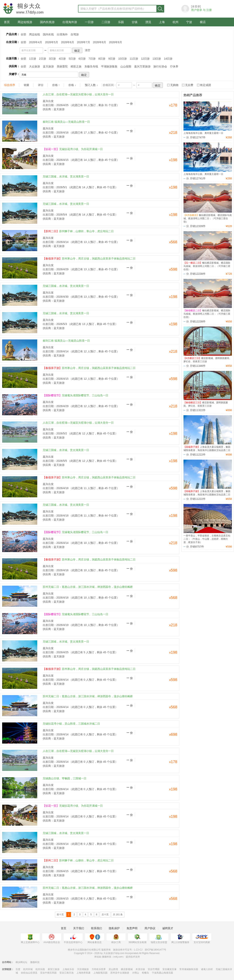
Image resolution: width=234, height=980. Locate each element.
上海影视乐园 (100, 973)
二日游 (106, 22)
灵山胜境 (113, 969)
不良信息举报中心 (73, 938)
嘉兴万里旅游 (142, 66)
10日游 (122, 59)
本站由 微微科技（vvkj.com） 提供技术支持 (117, 957)
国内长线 (48, 34)
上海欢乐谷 (68, 969)
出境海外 (62, 34)
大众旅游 (35, 66)
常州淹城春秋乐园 (189, 969)
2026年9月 (116, 42)
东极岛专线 (91, 66)
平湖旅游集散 (109, 66)
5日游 (72, 59)
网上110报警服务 (180, 938)
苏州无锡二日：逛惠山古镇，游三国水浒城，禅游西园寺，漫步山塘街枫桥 (88, 587)
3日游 (52, 59)
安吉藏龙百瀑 (169, 969)
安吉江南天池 (66, 973)
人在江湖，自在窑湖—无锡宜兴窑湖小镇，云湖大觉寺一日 (78, 94)
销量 (27, 85)
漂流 (148, 22)
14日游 (168, 59)
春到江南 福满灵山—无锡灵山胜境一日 (66, 122)
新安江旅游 (54, 969)
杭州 (175, 22)
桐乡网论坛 (21, 962)
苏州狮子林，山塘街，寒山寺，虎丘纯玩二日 (78, 231)
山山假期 (126, 66)
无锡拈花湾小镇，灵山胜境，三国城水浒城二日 (71, 724)
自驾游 (75, 34)
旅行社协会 (160, 66)
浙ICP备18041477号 (155, 950)
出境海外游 (70, 22)
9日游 (112, 59)
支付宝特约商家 (202, 938)
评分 (41, 85)
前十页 (60, 915)
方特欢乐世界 (99, 969)
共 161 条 (118, 915)
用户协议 (150, 928)
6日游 (82, 59)
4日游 (62, 59)
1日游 (33, 59)
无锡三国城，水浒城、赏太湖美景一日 (66, 176)
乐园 (121, 22)
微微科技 (35, 962)
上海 (162, 22)
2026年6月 (68, 42)
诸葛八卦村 (207, 969)
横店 (203, 22)
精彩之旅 (76, 66)
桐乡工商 (116, 938)
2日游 (43, 59)
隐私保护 (114, 928)
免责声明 (132, 928)
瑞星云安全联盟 (159, 938)
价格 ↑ (56, 85)
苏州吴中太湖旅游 (120, 973)
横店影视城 (127, 969)
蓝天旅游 (48, 66)
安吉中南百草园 (48, 973)
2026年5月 (52, 42)
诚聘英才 (168, 928)
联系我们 (97, 928)
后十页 (105, 915)
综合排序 (10, 85)
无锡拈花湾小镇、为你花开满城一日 (73, 149)
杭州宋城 (28, 969)
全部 (23, 34)
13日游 (157, 59)
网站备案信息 (95, 938)
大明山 (136, 973)
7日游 (92, 59)
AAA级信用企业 (52, 938)
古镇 (135, 22)
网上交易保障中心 (30, 938)
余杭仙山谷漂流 (29, 973)
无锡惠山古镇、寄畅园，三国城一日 (65, 778)
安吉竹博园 (154, 969)
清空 (88, 50)
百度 (18, 969)
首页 (7, 22)
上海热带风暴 (83, 973)
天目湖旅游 (83, 969)
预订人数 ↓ (91, 85)
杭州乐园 (40, 969)
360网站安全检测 (137, 938)
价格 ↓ (72, 85)
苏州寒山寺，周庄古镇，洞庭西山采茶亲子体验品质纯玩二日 (89, 259)
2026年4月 (36, 42)
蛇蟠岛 (145, 973)
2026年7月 (84, 42)
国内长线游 (47, 22)
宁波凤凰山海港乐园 (162, 973)
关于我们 (79, 928)
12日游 (145, 59)
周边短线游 (25, 22)
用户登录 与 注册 (201, 10)
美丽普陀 (62, 66)
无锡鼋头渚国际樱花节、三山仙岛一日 (75, 395)
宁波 (189, 22)
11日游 (134, 59)
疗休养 (174, 66)
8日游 (102, 59)
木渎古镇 (140, 969)
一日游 (89, 22)
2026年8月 (100, 42)
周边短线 (35, 34)
